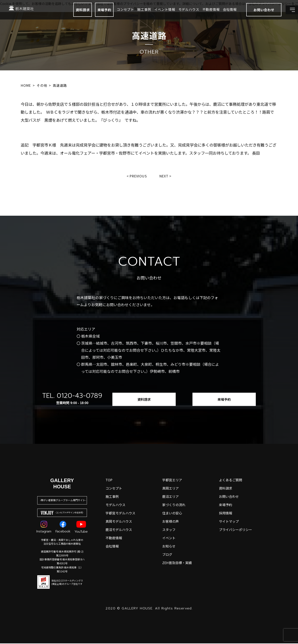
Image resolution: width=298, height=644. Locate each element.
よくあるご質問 (231, 480)
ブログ (167, 555)
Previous (138, 176)
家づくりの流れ (174, 505)
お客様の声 (171, 522)
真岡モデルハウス (119, 522)
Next (165, 176)
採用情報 (226, 514)
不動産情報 (201, 14)
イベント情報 (154, 14)
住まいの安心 (172, 514)
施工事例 (134, 14)
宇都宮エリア (172, 480)
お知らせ (169, 547)
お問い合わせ (229, 497)
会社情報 (219, 14)
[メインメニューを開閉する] (289, 15)
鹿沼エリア (171, 497)
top (109, 480)
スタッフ (169, 530)
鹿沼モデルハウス (119, 530)
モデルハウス (178, 14)
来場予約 (94, 15)
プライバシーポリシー (236, 530)
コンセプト (115, 14)
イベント (169, 538)
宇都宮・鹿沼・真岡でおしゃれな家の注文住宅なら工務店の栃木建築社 (62, 542)
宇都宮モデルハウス (120, 514)
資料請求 (72, 15)
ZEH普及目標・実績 (177, 563)
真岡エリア (171, 489)
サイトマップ (229, 522)
